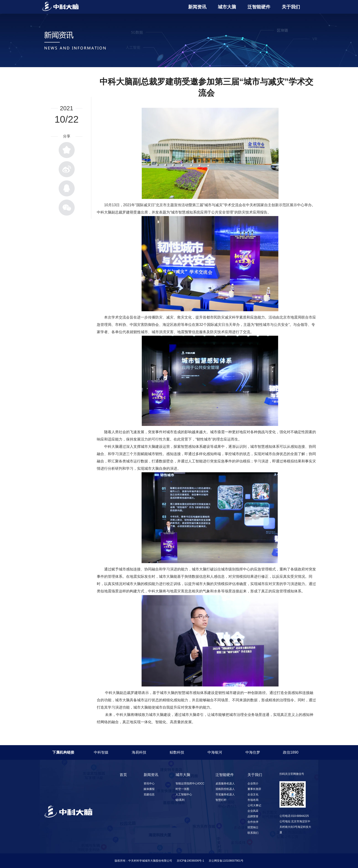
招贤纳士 (253, 827)
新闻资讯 (197, 7)
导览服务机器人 (225, 794)
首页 (123, 775)
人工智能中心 (184, 794)
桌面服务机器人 (225, 784)
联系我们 (253, 833)
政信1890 (291, 752)
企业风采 (253, 811)
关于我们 (291, 7)
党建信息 (149, 794)
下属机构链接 (63, 752)
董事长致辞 (254, 789)
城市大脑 (227, 7)
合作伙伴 (253, 822)
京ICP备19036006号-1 (190, 861)
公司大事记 (254, 805)
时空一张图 (182, 789)
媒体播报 (149, 789)
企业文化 (253, 794)
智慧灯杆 (221, 800)
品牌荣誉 (253, 816)
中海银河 (215, 752)
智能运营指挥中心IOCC (190, 784)
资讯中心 (149, 784)
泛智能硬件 (259, 7)
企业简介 (253, 784)
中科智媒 (101, 752)
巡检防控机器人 (225, 789)
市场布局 (253, 800)
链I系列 (180, 800)
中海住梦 (253, 752)
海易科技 (139, 752)
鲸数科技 (177, 752)
